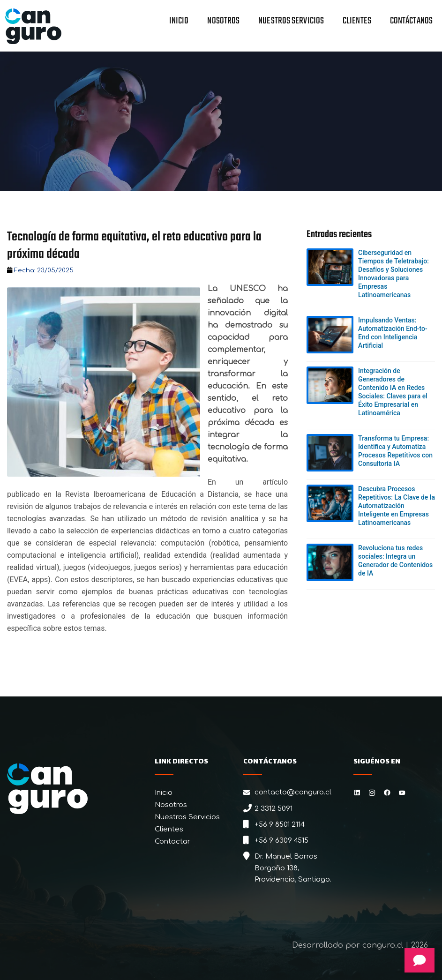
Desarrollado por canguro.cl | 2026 (360, 945)
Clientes (357, 22)
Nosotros (223, 22)
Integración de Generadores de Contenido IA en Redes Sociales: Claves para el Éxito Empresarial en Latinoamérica (393, 392)
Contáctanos (411, 22)
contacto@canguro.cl (293, 792)
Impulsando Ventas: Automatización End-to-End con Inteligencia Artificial (393, 333)
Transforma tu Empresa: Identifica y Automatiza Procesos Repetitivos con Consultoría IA (395, 451)
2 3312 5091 (273, 809)
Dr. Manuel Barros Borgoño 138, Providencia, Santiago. (293, 868)
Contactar (172, 842)
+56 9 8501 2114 (280, 825)
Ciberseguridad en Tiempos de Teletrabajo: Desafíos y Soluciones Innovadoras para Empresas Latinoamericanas (393, 274)
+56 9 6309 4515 (281, 841)
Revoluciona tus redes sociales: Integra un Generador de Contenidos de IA (395, 561)
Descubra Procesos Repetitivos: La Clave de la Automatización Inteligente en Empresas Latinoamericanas (397, 506)
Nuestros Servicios (291, 22)
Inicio (179, 22)
